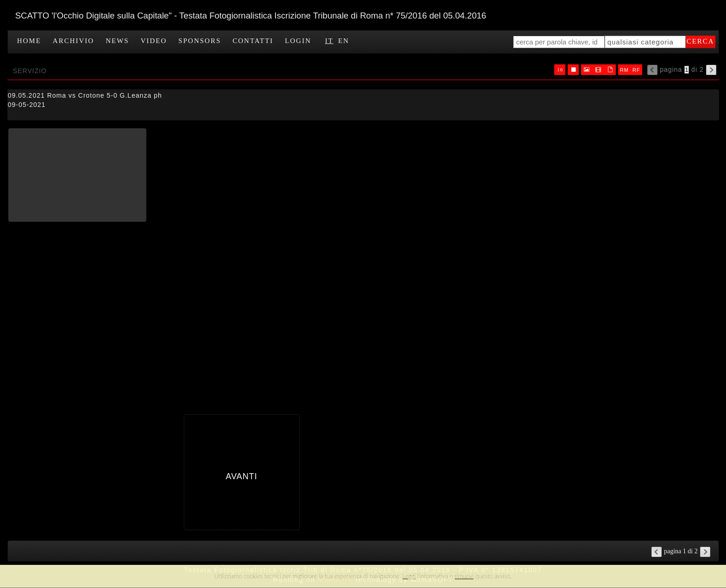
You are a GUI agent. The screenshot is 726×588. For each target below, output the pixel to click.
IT (329, 41)
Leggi (409, 576)
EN (344, 41)
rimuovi (464, 576)
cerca (701, 41)
